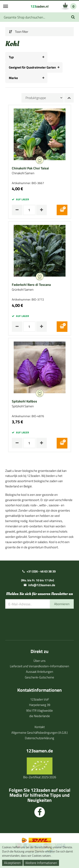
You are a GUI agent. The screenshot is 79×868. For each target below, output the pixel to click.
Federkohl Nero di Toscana (31, 285)
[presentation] (37, 621)
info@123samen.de (42, 585)
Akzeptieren (12, 863)
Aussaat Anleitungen (39, 672)
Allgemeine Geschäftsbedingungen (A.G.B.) (39, 733)
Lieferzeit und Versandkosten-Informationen (39, 666)
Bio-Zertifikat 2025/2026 (40, 777)
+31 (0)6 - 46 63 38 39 (41, 571)
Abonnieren (62, 604)
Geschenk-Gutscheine (39, 677)
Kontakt (40, 727)
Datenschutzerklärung (39, 738)
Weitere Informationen (41, 863)
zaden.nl (39, 6)
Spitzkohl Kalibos (24, 401)
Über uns (39, 661)
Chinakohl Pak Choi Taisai (30, 168)
